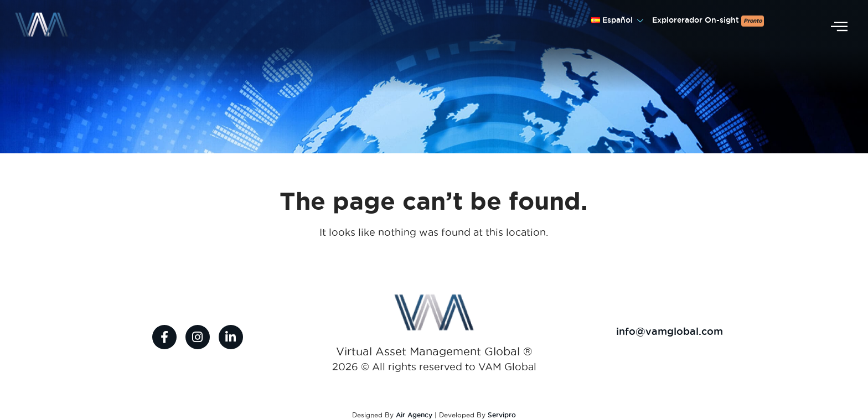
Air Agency (414, 415)
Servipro (502, 415)
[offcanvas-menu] (839, 27)
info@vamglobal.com (670, 331)
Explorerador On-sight (708, 21)
